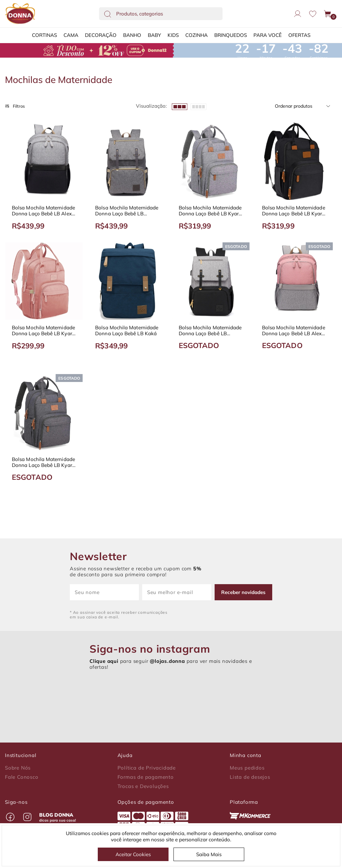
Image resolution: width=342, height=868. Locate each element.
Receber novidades (243, 592)
